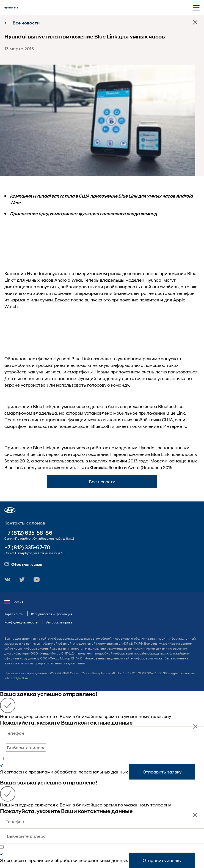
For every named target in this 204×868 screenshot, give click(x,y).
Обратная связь (23, 564)
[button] (10, 510)
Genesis (98, 468)
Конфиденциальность (21, 622)
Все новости (22, 23)
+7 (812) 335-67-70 (27, 547)
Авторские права (59, 622)
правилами (41, 772)
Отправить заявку (162, 772)
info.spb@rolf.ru (16, 678)
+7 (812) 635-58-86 (28, 533)
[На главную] (11, 8)
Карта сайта (13, 614)
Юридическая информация (52, 614)
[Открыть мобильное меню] (196, 8)
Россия (14, 602)
